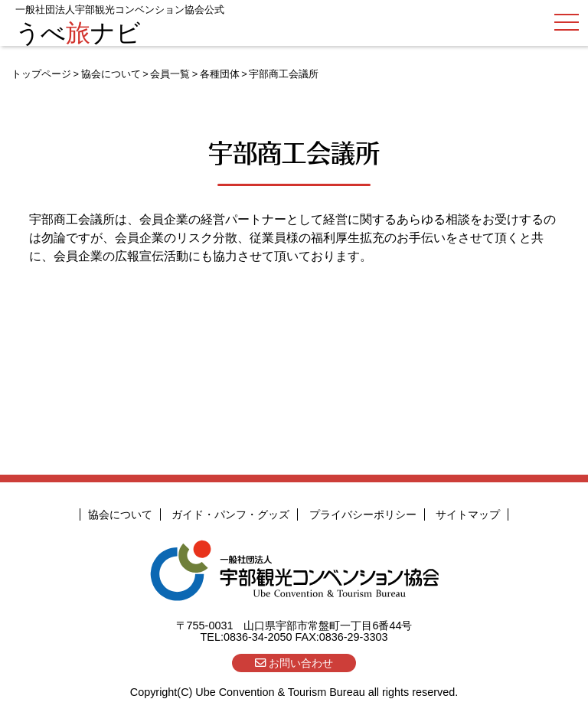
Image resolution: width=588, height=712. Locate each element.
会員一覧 (170, 74)
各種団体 (220, 74)
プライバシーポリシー (363, 514)
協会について (111, 74)
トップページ (41, 74)
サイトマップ (468, 514)
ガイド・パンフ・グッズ (230, 514)
